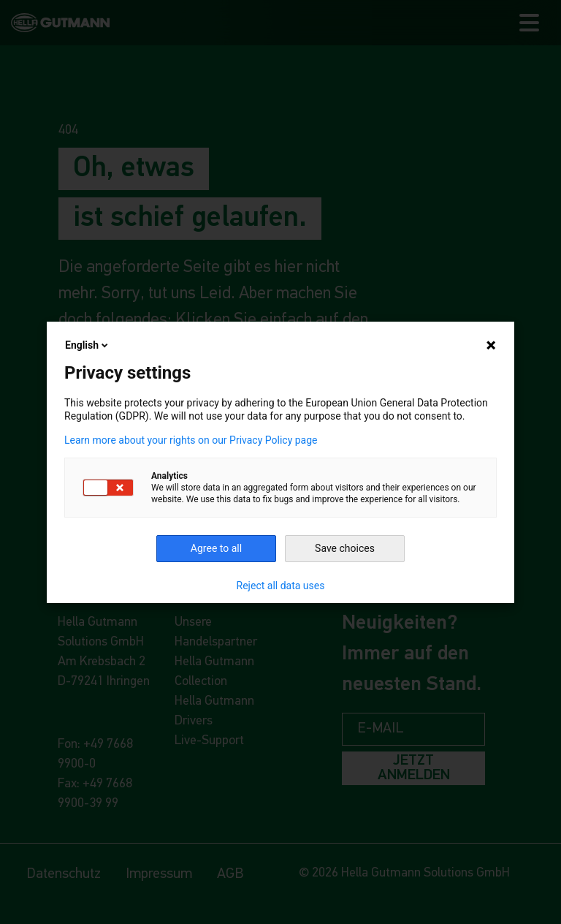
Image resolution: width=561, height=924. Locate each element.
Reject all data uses (281, 586)
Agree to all (216, 548)
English (88, 345)
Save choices (345, 548)
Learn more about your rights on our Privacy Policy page (191, 440)
